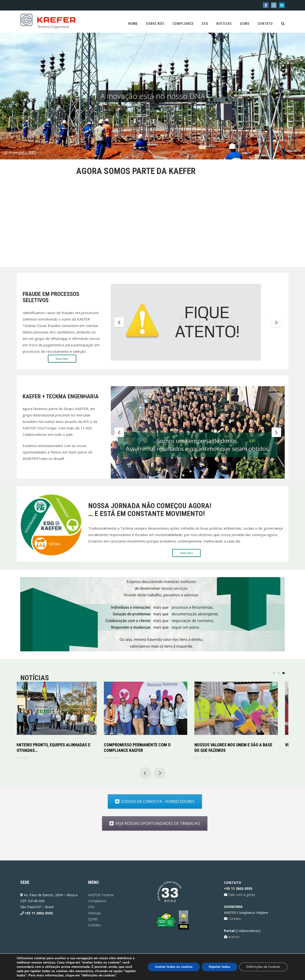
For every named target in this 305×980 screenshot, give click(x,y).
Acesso (233, 937)
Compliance (183, 24)
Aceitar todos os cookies (174, 967)
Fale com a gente (241, 895)
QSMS (245, 24)
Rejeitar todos (219, 967)
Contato (265, 24)
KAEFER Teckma (101, 895)
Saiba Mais (62, 359)
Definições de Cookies (263, 967)
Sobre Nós (155, 24)
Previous (119, 322)
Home (133, 24)
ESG (205, 24)
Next (276, 322)
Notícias (224, 24)
